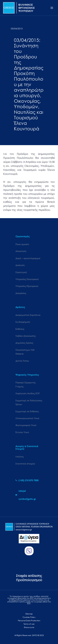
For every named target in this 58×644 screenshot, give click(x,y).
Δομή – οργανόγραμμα (28, 258)
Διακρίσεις (21, 293)
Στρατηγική (21, 272)
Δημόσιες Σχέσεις (24, 343)
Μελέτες (20, 457)
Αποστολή (21, 251)
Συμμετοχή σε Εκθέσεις (27, 411)
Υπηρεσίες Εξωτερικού (27, 286)
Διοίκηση (20, 265)
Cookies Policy (29, 617)
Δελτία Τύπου (22, 361)
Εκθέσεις (20, 329)
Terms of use (29, 624)
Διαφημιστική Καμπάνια (28, 315)
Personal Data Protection (29, 621)
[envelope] (29, 495)
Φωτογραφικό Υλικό (26, 425)
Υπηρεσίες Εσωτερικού (27, 279)
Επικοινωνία (29, 627)
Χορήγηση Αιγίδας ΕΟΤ (28, 393)
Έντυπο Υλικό (22, 432)
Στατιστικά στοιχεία (25, 464)
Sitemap (29, 614)
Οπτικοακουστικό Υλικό (27, 418)
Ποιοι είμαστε (22, 244)
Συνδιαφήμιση (23, 322)
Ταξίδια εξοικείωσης (26, 336)
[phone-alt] (27, 480)
